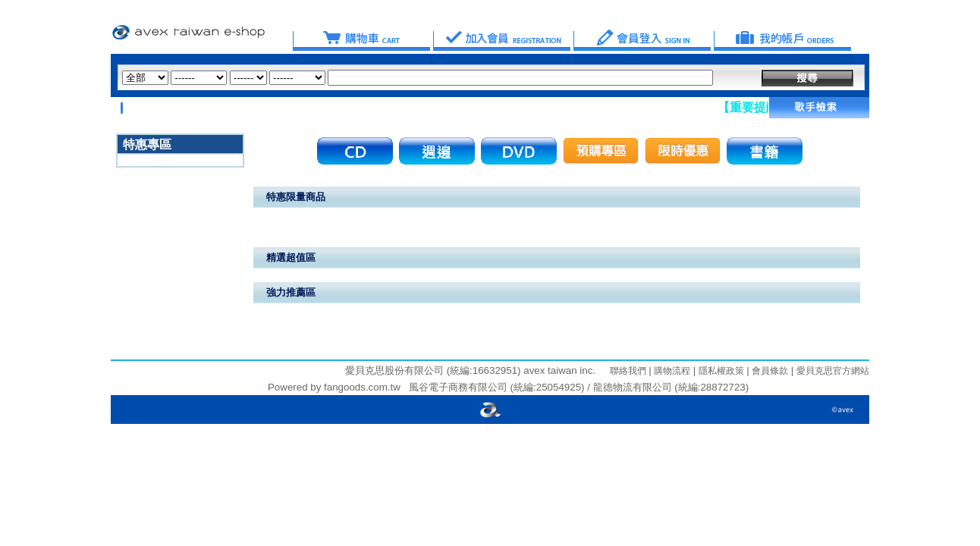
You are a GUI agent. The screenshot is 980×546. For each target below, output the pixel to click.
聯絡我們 (628, 371)
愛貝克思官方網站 (833, 371)
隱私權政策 (719, 371)
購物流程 (671, 371)
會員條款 (769, 371)
